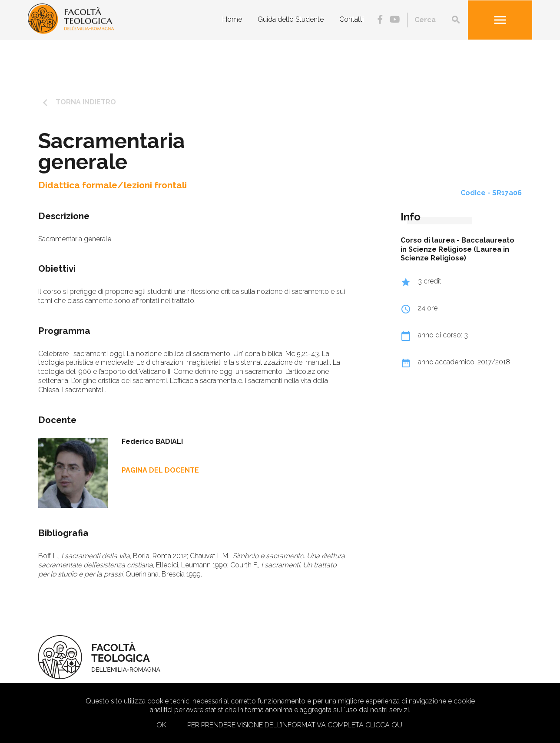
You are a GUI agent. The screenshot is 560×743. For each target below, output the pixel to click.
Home (232, 19)
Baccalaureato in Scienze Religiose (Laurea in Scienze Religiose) (457, 249)
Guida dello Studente (291, 19)
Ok (161, 725)
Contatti (351, 19)
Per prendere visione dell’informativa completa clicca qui (295, 725)
